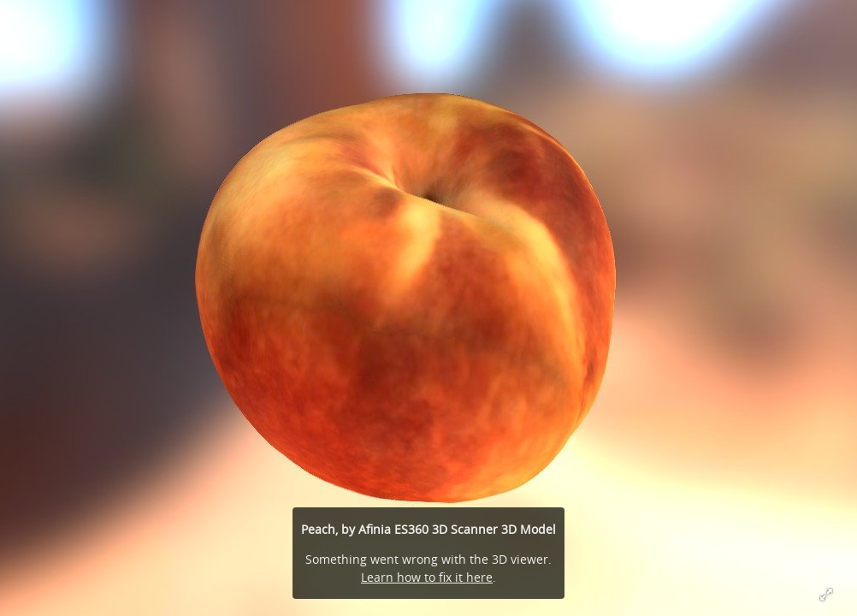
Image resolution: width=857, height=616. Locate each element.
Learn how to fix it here (427, 577)
